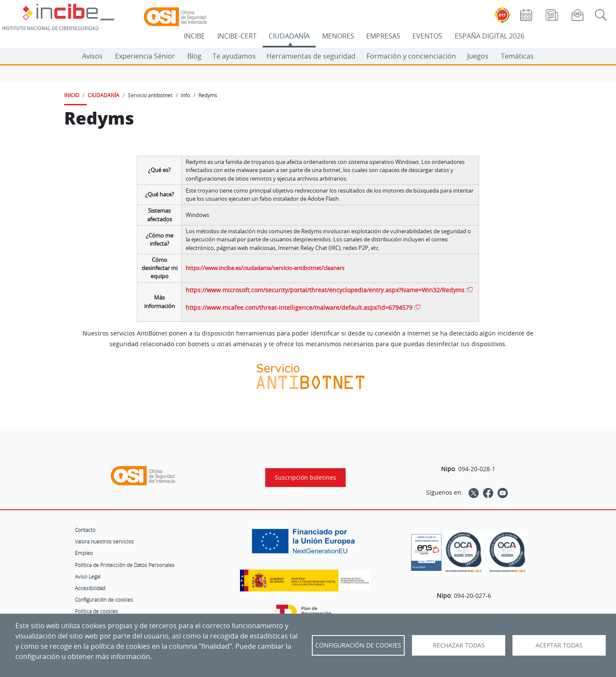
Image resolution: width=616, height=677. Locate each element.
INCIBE (194, 36)
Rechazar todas (459, 645)
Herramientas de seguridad (311, 56)
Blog (194, 56)
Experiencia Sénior (145, 56)
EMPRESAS (383, 36)
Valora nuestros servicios (104, 541)
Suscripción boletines (305, 478)
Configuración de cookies (104, 600)
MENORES (338, 36)
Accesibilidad (90, 588)
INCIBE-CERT (237, 36)
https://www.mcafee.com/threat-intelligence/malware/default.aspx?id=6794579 (299, 307)
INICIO (72, 95)
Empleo (84, 553)
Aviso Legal (88, 576)
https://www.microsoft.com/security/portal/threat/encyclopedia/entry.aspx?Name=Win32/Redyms (325, 290)
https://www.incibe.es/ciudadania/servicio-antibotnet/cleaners (265, 268)
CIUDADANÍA (289, 36)
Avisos (92, 56)
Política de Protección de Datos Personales (125, 565)
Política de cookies (96, 611)
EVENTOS (427, 36)
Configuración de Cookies (358, 645)
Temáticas (517, 56)
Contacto (85, 530)
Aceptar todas (559, 645)
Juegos (478, 56)
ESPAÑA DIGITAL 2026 (490, 36)
